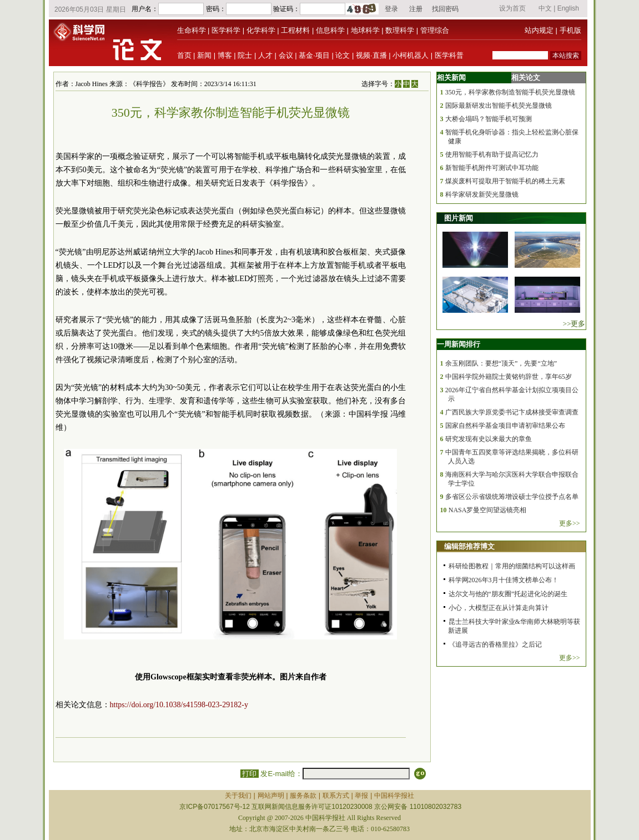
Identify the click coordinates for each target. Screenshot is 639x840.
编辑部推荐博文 (469, 546)
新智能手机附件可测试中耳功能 (492, 168)
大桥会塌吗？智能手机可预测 (489, 119)
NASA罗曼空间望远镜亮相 (488, 510)
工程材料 (295, 30)
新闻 (204, 55)
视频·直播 (371, 55)
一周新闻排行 (459, 344)
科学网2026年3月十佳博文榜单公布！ (504, 580)
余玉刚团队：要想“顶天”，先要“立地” (501, 363)
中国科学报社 (394, 796)
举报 (361, 796)
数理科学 (400, 30)
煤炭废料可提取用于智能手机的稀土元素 (505, 181)
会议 (286, 55)
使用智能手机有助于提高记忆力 (492, 154)
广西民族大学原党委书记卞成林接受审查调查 (512, 412)
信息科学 (330, 30)
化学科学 (261, 30)
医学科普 (449, 55)
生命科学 (192, 30)
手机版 (570, 30)
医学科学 (226, 30)
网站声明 (271, 796)
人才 (265, 55)
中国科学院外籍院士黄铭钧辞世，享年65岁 (509, 377)
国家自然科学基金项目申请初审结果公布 (505, 426)
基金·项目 (314, 55)
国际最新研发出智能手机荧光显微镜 (499, 106)
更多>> (570, 523)
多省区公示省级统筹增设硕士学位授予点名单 (512, 497)
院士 (245, 55)
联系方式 (336, 796)
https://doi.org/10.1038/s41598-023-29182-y (179, 705)
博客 (225, 55)
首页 (184, 55)
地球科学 (365, 30)
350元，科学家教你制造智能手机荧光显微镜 (510, 92)
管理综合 (435, 30)
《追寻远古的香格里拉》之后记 (495, 644)
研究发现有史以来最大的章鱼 (489, 439)
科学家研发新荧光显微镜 (482, 194)
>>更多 (574, 324)
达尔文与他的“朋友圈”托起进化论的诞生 (508, 594)
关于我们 (238, 796)
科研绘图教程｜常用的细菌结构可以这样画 (512, 566)
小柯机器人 (411, 55)
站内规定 (539, 30)
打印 (250, 774)
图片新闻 (459, 218)
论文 (343, 55)
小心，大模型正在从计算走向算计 (499, 608)
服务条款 (303, 796)
